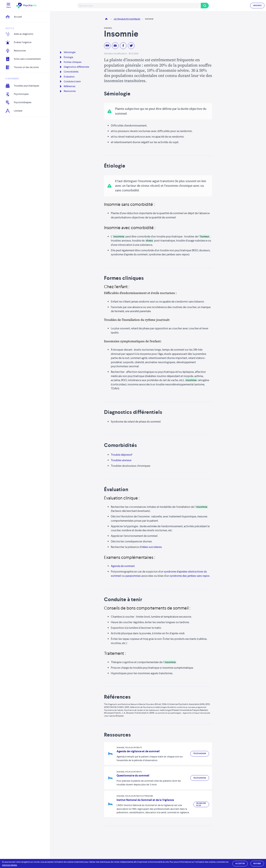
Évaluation (69, 77)
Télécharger (200, 753)
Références (70, 86)
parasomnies (133, 576)
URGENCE (257, 5)
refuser (257, 863)
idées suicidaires (152, 547)
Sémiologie (70, 52)
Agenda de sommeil (123, 566)
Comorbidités (71, 72)
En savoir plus (201, 804)
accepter (240, 863)
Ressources (70, 91)
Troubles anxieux (121, 460)
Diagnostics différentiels (76, 67)
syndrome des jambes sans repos (190, 576)
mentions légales (10, 865)
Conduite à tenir (72, 81)
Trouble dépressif (122, 455)
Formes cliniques (73, 62)
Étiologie (68, 57)
